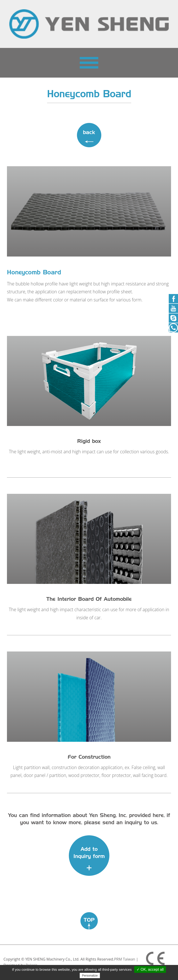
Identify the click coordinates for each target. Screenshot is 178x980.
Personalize (90, 975)
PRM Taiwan (125, 959)
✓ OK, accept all (150, 969)
